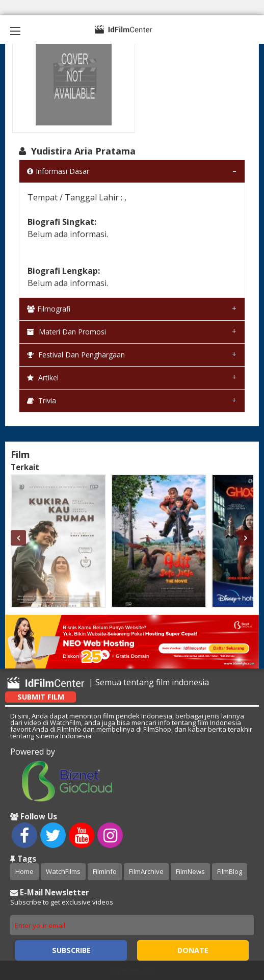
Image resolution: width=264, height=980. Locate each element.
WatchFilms (63, 871)
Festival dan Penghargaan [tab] (76, 355)
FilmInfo (105, 871)
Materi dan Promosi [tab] (67, 332)
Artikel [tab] (43, 378)
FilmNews (190, 871)
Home (24, 871)
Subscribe (71, 950)
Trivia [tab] (42, 401)
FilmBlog (230, 871)
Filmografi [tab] (49, 309)
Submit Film (41, 697)
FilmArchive (146, 871)
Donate (193, 950)
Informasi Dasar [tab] (58, 171)
